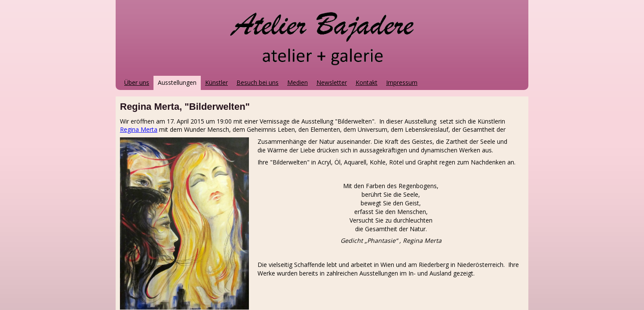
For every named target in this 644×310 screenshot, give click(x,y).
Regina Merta (139, 129)
